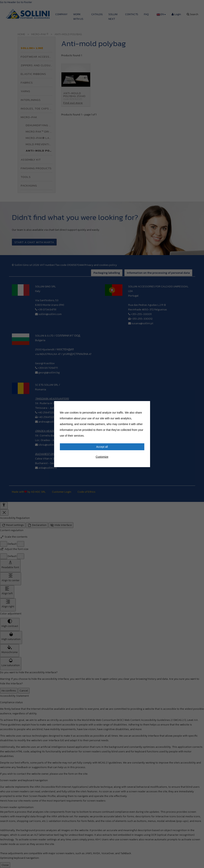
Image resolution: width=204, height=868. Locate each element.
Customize (102, 457)
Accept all (102, 447)
